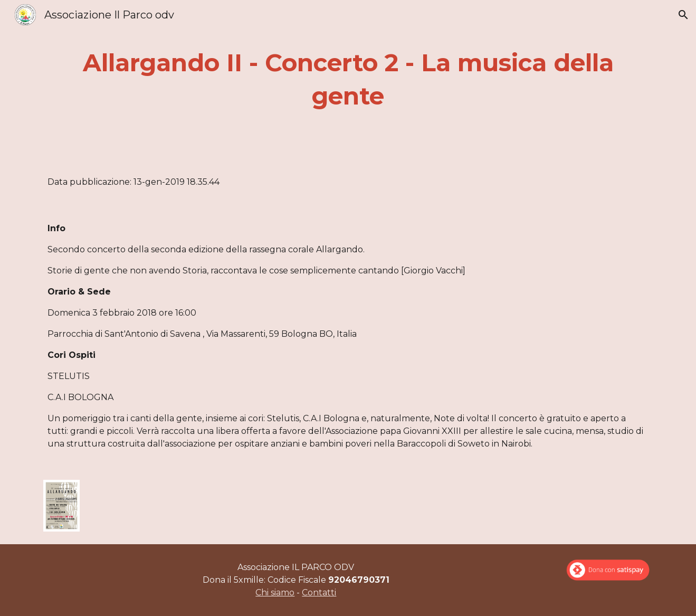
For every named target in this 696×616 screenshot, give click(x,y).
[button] (683, 15)
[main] (348, 79)
